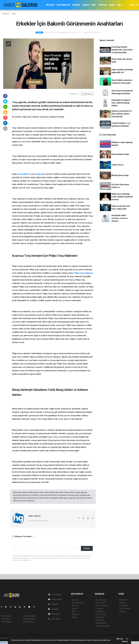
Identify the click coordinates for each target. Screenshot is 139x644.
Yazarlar (53, 604)
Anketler (123, 603)
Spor (94, 5)
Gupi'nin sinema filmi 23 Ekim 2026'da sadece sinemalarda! (121, 114)
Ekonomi (50, 5)
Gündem (76, 5)
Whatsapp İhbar (29, 619)
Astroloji (123, 611)
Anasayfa (6, 14)
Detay (120, 639)
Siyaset (86, 5)
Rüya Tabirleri (125, 609)
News (14, 14)
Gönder (87, 548)
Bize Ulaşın (54, 619)
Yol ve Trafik (101, 603)
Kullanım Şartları (30, 616)
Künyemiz (54, 614)
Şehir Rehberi (101, 623)
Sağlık (112, 5)
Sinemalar (100, 617)
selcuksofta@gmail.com (38, 521)
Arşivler (53, 609)
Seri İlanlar (100, 620)
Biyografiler (124, 606)
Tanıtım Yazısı (117, 165)
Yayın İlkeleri (6, 619)
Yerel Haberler (63, 5)
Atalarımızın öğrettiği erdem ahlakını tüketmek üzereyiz (122, 197)
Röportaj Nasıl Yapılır (120, 154)
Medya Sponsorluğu (120, 175)
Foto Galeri (55, 594)
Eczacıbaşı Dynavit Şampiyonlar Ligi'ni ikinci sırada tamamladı (122, 50)
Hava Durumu (101, 600)
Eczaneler (100, 609)
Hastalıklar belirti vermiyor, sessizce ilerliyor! (120, 218)
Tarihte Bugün (101, 614)
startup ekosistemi (8, 643)
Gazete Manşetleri (103, 626)
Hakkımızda (6, 616)
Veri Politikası (7, 622)
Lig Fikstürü (100, 611)
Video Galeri (55, 599)
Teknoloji (103, 5)
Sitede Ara (124, 600)
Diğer (120, 5)
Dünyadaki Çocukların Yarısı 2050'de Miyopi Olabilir (121, 103)
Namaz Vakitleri (102, 606)
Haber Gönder (29, 622)
